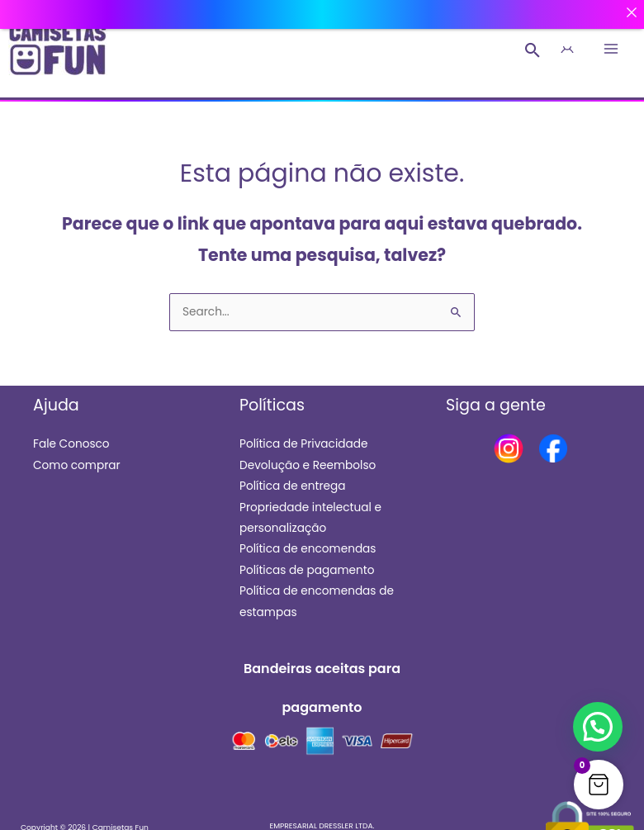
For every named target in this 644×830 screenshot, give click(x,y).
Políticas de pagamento (307, 570)
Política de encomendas (308, 549)
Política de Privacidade (303, 444)
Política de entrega (293, 486)
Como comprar (77, 465)
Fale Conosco (71, 444)
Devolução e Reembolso (308, 465)
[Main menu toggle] (611, 49)
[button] (533, 50)
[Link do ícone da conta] (566, 50)
